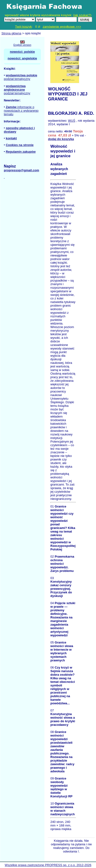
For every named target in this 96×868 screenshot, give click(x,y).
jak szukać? (82, 15)
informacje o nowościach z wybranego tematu (21, 111)
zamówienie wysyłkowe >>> (62, 27)
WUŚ (72, 121)
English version (22, 45)
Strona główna (11, 33)
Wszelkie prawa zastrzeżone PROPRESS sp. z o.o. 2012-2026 (48, 865)
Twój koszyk (23, 27)
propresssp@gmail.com (21, 170)
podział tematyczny (17, 79)
